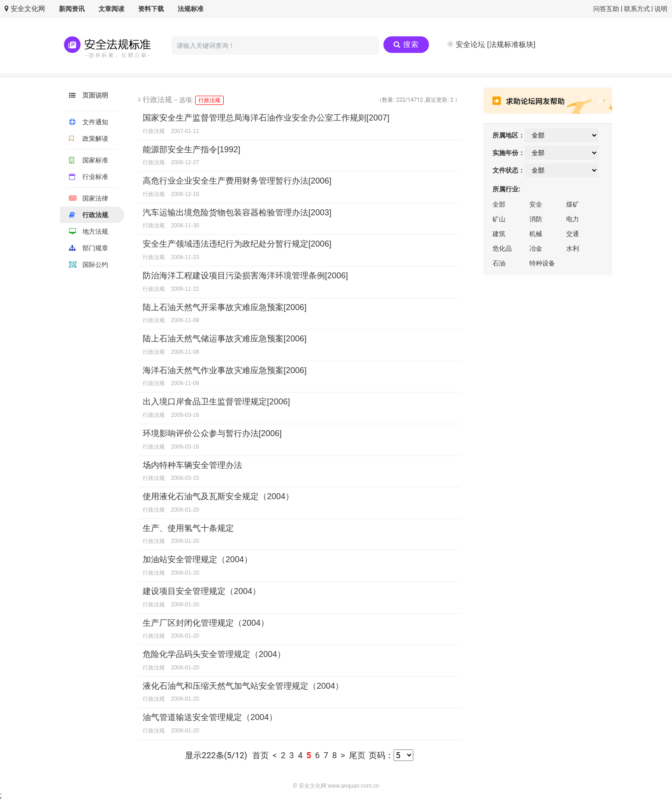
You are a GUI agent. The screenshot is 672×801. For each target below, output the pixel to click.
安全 (536, 204)
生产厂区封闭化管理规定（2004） (206, 623)
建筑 (499, 234)
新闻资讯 (72, 9)
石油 (499, 263)
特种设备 (542, 263)
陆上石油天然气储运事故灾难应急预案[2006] (225, 339)
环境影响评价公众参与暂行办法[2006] (212, 433)
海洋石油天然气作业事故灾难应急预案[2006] (225, 370)
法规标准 (191, 9)
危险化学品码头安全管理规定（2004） (214, 654)
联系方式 (637, 9)
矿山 (499, 219)
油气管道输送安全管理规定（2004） (210, 717)
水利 (573, 248)
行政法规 (211, 100)
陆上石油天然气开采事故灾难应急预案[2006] (225, 307)
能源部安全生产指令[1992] (191, 150)
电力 (573, 219)
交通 (573, 234)
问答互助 (606, 9)
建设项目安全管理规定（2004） (202, 591)
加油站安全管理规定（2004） (197, 559)
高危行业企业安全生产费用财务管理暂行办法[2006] (237, 181)
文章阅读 (111, 9)
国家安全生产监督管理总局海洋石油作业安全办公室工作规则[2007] (266, 118)
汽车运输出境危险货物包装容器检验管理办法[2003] (237, 213)
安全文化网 (25, 9)
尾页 (357, 755)
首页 (261, 755)
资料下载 (151, 9)
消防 (536, 219)
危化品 (502, 248)
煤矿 (573, 204)
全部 (499, 204)
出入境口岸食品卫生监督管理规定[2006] (216, 402)
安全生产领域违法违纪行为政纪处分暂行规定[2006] (237, 244)
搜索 (406, 44)
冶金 (536, 248)
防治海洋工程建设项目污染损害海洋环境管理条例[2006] (245, 276)
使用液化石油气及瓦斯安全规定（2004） (218, 496)
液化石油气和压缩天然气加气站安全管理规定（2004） (243, 686)
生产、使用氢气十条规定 (188, 528)
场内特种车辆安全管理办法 (192, 465)
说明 (661, 9)
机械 (536, 234)
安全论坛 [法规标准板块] (495, 44)
